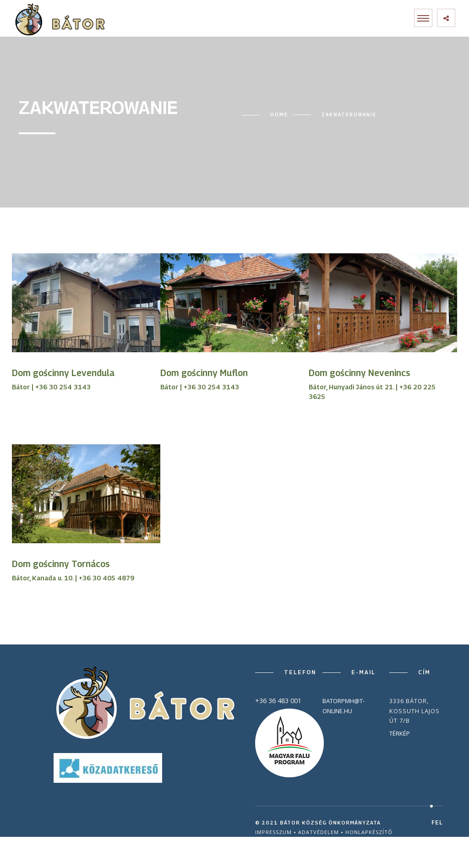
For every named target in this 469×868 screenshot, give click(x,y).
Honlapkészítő (369, 832)
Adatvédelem (319, 832)
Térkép (400, 733)
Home (279, 115)
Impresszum (273, 832)
